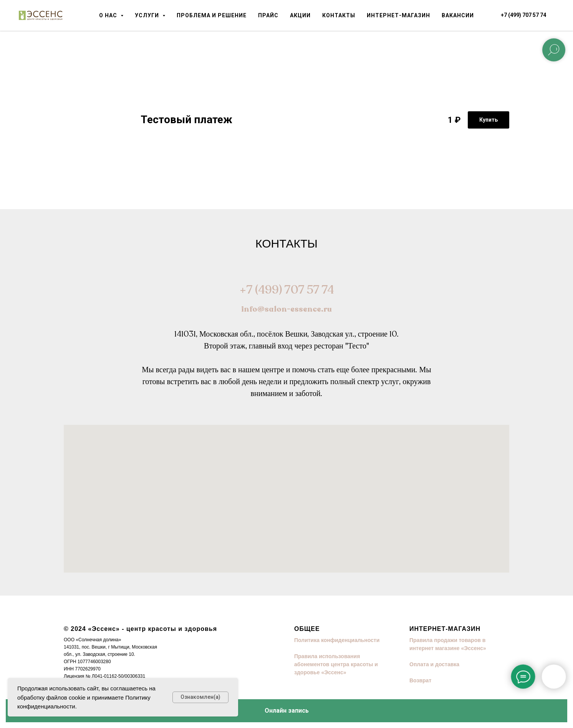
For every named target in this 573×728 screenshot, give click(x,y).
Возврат (420, 680)
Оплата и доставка (434, 664)
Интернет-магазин (398, 15)
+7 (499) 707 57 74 (287, 290)
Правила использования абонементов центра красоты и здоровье (336, 664)
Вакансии (458, 15)
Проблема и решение (212, 15)
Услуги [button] (148, 15)
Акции (300, 15)
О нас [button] (109, 15)
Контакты (339, 15)
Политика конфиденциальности (337, 640)
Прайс (268, 15)
